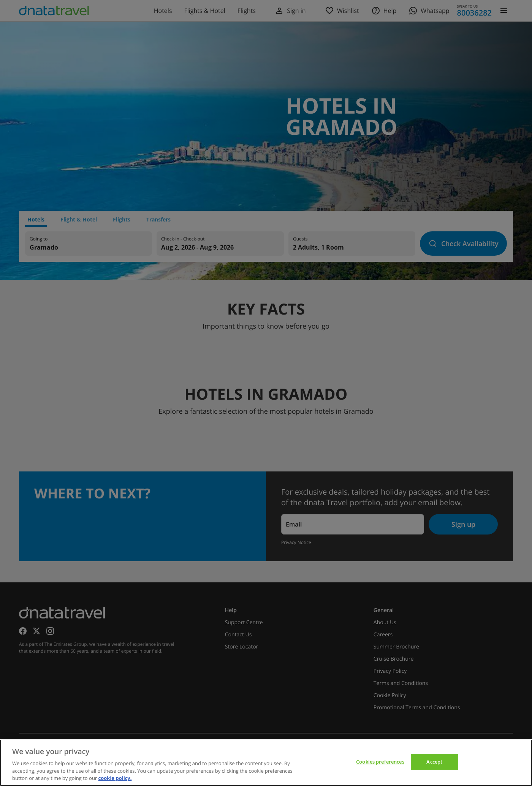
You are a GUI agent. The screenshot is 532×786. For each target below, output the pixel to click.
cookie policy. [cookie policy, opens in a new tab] (115, 778)
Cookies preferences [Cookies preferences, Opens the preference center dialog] (380, 762)
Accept (434, 762)
